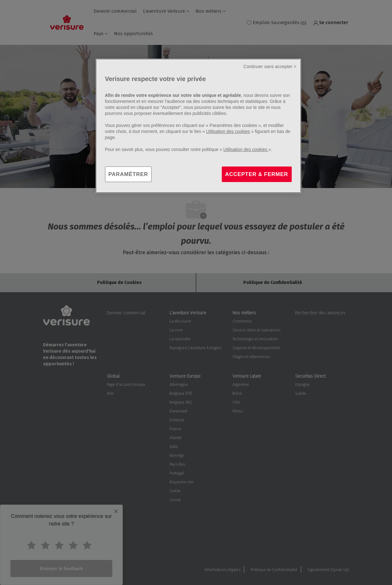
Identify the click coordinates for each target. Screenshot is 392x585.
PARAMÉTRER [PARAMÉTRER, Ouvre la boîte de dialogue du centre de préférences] (128, 174)
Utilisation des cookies (228, 131)
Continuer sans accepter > (270, 66)
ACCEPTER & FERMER (257, 174)
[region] (198, 126)
